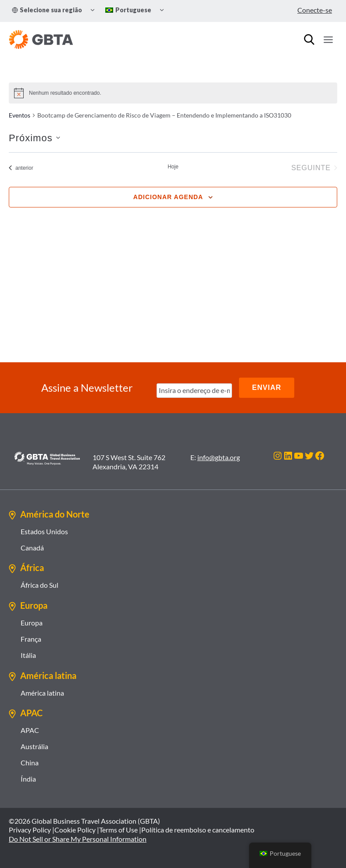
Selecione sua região (47, 10)
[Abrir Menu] (328, 39)
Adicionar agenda (168, 197)
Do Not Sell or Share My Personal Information (78, 839)
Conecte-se (315, 10)
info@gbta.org (219, 457)
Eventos (20, 115)
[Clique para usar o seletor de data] (34, 138)
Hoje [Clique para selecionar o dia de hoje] (173, 167)
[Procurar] (309, 39)
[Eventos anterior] (21, 168)
